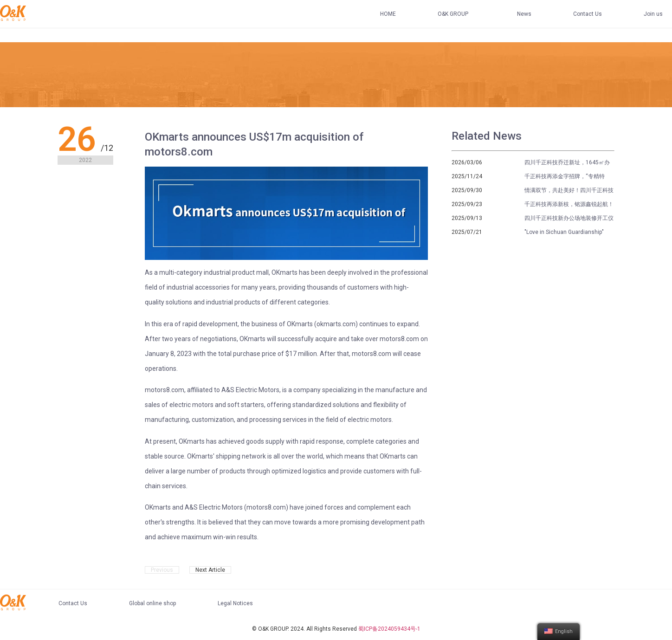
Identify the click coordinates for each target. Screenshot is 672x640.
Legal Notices (235, 603)
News (524, 14)
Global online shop (152, 603)
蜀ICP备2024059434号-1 (389, 629)
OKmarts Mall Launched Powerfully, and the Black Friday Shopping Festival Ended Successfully (199, 571)
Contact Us (588, 14)
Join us (653, 14)
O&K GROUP (453, 14)
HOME (388, 14)
